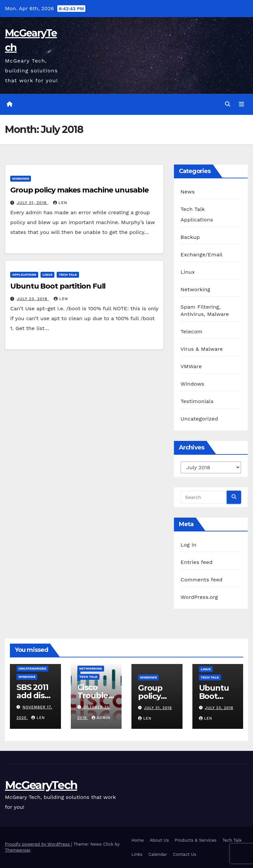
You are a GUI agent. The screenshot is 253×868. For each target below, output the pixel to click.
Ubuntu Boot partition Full (58, 286)
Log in (188, 545)
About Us (159, 840)
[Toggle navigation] (241, 104)
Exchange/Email (201, 255)
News (188, 192)
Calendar (158, 854)
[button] (228, 104)
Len (60, 203)
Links (137, 854)
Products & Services (196, 840)
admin (101, 718)
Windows (21, 179)
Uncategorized (199, 419)
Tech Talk (68, 275)
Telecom (191, 332)
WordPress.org (199, 597)
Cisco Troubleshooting (95, 695)
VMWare (191, 366)
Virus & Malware (202, 349)
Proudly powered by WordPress (38, 844)
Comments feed (202, 580)
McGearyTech (41, 785)
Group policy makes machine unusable (79, 190)
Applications (24, 275)
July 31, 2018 (33, 203)
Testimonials (197, 401)
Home (138, 840)
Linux (47, 275)
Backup (190, 237)
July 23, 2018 (33, 299)
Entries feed (197, 562)
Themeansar (18, 850)
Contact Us (185, 854)
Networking (195, 289)
